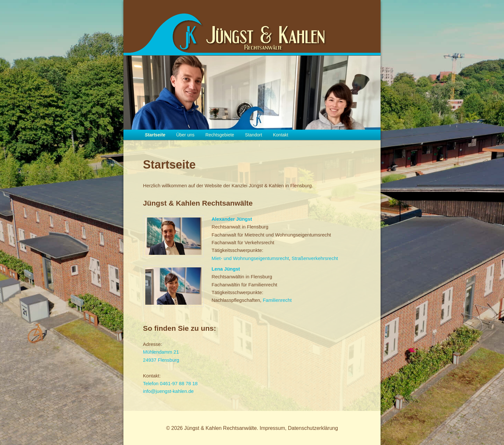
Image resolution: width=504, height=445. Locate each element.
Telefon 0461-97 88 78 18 (170, 383)
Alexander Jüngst (232, 219)
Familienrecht (277, 300)
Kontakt (280, 135)
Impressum (272, 428)
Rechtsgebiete (220, 135)
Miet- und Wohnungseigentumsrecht (250, 258)
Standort (253, 135)
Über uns (185, 135)
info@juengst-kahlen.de (168, 391)
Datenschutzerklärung (313, 428)
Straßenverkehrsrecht (315, 258)
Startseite (155, 135)
